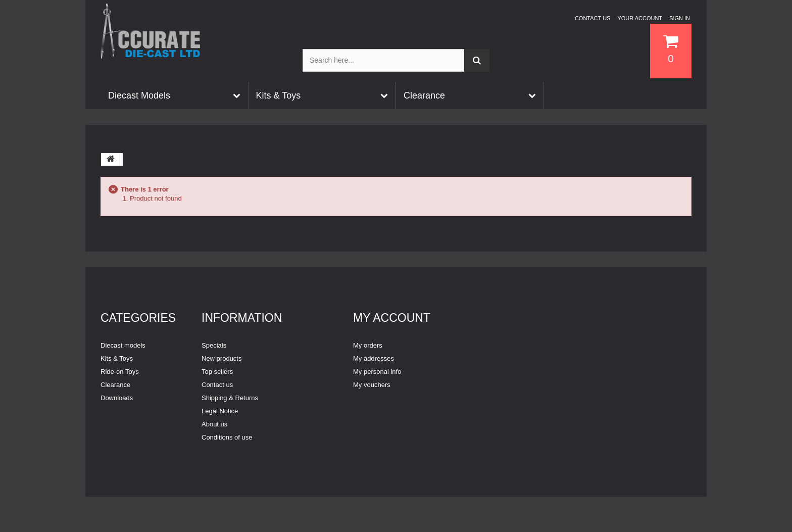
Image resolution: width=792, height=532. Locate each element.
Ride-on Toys (120, 372)
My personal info (377, 372)
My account (392, 318)
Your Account (640, 18)
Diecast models (123, 345)
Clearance (115, 385)
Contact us (593, 18)
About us (214, 424)
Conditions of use (227, 437)
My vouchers (372, 385)
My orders (368, 345)
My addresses (374, 358)
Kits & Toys (117, 358)
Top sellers (217, 372)
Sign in (680, 18)
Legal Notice (220, 411)
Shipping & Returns (230, 398)
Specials (214, 345)
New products (221, 358)
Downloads (117, 398)
